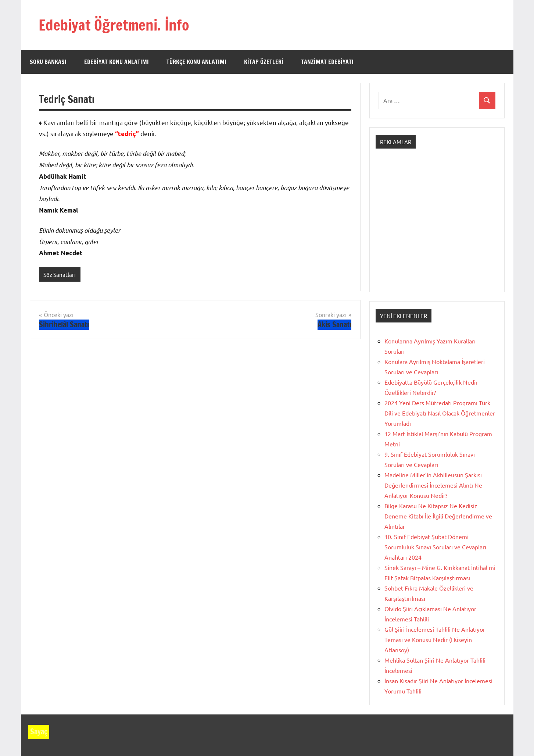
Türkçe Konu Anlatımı (196, 62)
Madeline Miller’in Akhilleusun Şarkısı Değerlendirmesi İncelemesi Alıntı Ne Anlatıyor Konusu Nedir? (433, 485)
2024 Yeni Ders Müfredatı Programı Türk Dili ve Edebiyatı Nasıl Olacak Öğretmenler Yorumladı (440, 413)
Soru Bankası (48, 62)
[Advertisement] (437, 227)
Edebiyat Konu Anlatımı (117, 62)
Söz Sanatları (60, 274)
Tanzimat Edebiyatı (327, 62)
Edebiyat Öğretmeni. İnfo (114, 25)
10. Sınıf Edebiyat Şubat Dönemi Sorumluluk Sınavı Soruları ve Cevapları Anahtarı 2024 (435, 547)
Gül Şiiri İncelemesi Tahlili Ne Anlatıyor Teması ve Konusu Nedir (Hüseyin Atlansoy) (435, 639)
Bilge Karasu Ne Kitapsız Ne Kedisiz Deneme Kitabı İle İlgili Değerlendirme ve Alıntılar (438, 516)
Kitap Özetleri (264, 62)
